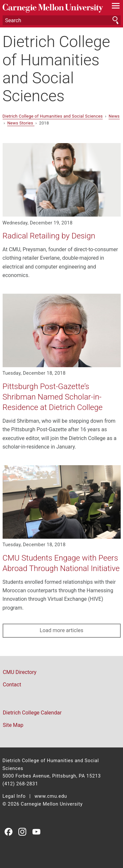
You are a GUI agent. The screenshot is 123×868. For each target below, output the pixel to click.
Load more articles (61, 630)
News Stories (21, 123)
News (114, 116)
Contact (12, 685)
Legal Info (14, 796)
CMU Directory (20, 672)
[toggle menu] (116, 7)
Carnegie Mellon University (53, 8)
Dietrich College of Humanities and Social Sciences (56, 69)
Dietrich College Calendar (32, 713)
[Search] (62, 20)
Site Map (13, 725)
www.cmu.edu (51, 796)
